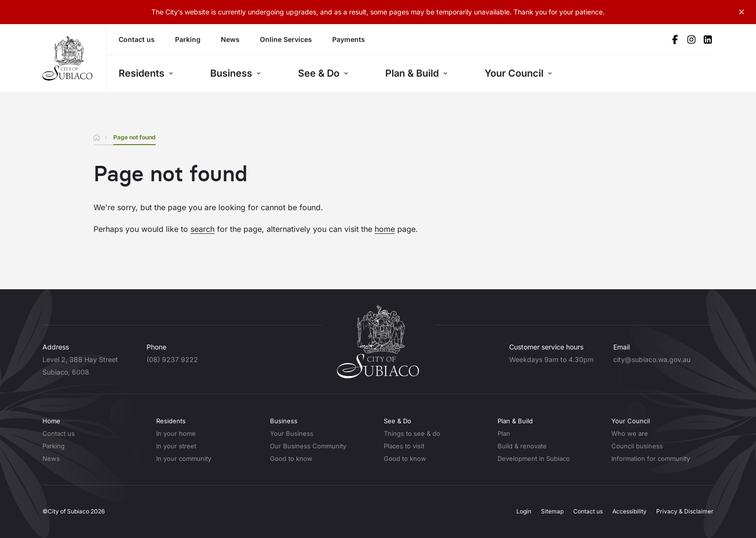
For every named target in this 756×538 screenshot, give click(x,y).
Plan (504, 433)
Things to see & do (412, 433)
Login (524, 511)
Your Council (518, 73)
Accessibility (629, 511)
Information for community (651, 458)
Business (236, 73)
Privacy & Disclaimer (685, 511)
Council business (637, 446)
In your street (176, 446)
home (385, 229)
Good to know (291, 458)
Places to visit (404, 446)
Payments (349, 39)
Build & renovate (522, 446)
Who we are (630, 433)
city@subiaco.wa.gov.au (652, 359)
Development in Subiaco (534, 458)
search (202, 229)
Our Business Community (308, 446)
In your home (176, 433)
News (230, 39)
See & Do (323, 73)
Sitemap (552, 511)
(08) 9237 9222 (172, 359)
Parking (188, 39)
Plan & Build (416, 73)
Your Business (292, 433)
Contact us (137, 39)
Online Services (286, 39)
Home (51, 421)
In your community (184, 458)
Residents (146, 73)
